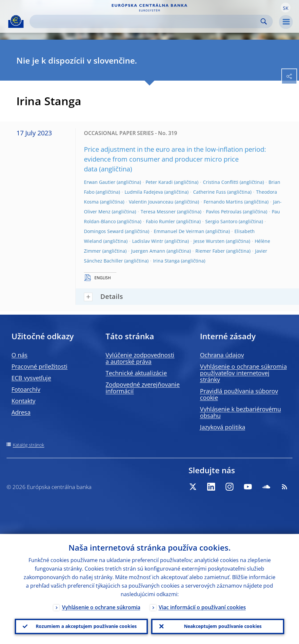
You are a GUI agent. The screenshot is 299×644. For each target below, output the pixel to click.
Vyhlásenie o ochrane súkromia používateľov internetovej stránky (243, 373)
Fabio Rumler (160, 221)
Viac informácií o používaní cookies (202, 607)
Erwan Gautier (100, 182)
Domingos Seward (104, 231)
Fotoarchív (26, 389)
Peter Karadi (159, 182)
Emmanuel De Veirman (179, 231)
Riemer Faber (210, 251)
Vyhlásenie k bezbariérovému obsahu (240, 412)
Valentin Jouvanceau (151, 202)
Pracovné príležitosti (40, 366)
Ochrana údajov (222, 355)
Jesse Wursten (209, 241)
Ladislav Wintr (148, 241)
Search (264, 21)
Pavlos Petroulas (224, 212)
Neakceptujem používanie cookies (223, 626)
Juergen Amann (148, 251)
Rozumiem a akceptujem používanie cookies (86, 626)
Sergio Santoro (221, 221)
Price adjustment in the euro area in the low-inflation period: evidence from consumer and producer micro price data (175, 159)
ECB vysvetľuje (31, 378)
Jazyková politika (223, 427)
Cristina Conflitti (221, 182)
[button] (286, 8)
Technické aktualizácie (136, 373)
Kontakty (23, 401)
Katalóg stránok (29, 445)
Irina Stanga (166, 261)
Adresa (21, 412)
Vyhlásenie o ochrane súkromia (101, 607)
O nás (20, 355)
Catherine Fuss (209, 192)
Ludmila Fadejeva (144, 192)
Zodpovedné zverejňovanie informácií (143, 388)
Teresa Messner (158, 212)
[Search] (146, 21)
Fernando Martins (223, 202)
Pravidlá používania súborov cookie (239, 394)
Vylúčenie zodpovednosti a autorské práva (140, 358)
